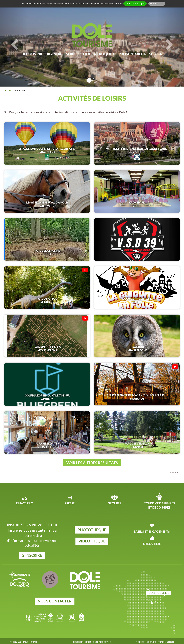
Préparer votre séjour (141, 54)
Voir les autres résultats (92, 462)
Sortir (72, 54)
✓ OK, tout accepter (135, 4)
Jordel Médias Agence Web (98, 641)
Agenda (54, 54)
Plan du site (151, 641)
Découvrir (32, 54)
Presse (70, 502)
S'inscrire (32, 554)
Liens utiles (152, 543)
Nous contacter (55, 600)
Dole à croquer (99, 54)
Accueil (8, 90)
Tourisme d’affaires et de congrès (159, 504)
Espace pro (25, 502)
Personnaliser (157, 4)
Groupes (114, 502)
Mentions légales (166, 641)
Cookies (140, 641)
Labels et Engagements (152, 531)
